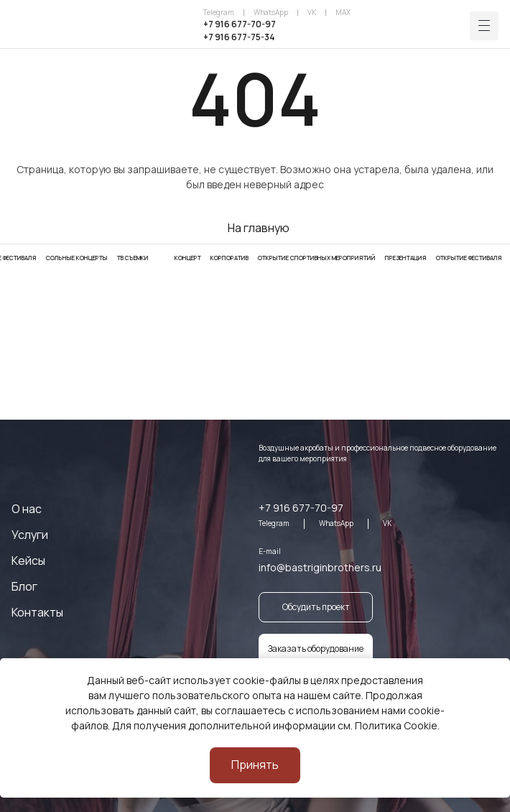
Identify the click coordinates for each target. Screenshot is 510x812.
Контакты (37, 612)
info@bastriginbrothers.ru (320, 567)
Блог (24, 586)
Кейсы (28, 560)
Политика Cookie (396, 725)
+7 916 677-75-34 (239, 37)
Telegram (219, 12)
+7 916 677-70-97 (240, 24)
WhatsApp (271, 12)
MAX (343, 12)
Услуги (30, 535)
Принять (255, 765)
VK (312, 12)
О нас (27, 509)
